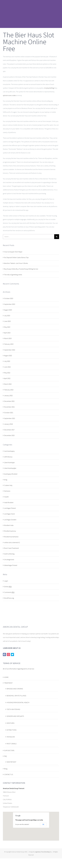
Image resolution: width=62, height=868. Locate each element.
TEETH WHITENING (13, 709)
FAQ (5, 756)
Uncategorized (9, 559)
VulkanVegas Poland (11, 565)
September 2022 (10, 350)
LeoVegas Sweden (10, 520)
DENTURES (11, 723)
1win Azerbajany (9, 451)
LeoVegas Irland (9, 514)
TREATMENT (8, 683)
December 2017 (9, 430)
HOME (6, 677)
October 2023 (9, 298)
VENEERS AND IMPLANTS (15, 716)
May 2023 (7, 327)
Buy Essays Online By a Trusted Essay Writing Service (21, 269)
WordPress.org (9, 598)
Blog (6, 769)
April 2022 (7, 378)
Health (6, 497)
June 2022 (7, 367)
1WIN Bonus (8, 457)
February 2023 (9, 344)
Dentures (7, 491)
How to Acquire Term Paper (13, 252)
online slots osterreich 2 (12, 542)
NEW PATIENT (11, 762)
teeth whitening (9, 554)
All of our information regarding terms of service (19, 669)
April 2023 (7, 333)
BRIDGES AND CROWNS (15, 689)
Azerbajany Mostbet (11, 474)
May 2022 (7, 373)
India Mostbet (9, 502)
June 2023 (7, 321)
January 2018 (8, 424)
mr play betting (49, 88)
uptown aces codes (9, 95)
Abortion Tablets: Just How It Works (16, 263)
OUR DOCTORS (9, 750)
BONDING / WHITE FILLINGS (16, 696)
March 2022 (8, 384)
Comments (9, 592)
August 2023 (8, 310)
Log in (6, 581)
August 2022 (8, 356)
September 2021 (10, 418)
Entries (8, 587)
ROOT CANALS (12, 744)
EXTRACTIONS (12, 730)
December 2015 (9, 435)
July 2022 (7, 361)
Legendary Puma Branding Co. (43, 852)
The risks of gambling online (13, 275)
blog (6, 480)
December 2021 (9, 401)
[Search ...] (29, 237)
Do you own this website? (22, 824)
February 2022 (9, 390)
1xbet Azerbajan (9, 462)
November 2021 (9, 407)
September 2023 (10, 304)
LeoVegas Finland (10, 508)
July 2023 (7, 316)
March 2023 (8, 338)
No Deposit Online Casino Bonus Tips (16, 257)
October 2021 (9, 413)
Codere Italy (8, 485)
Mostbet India (9, 525)
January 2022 (8, 396)
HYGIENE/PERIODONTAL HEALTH (18, 702)
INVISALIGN (11, 737)
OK (43, 824)
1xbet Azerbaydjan (10, 468)
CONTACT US (9, 774)
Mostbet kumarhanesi (11, 537)
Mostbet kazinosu (10, 531)
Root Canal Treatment (11, 548)
